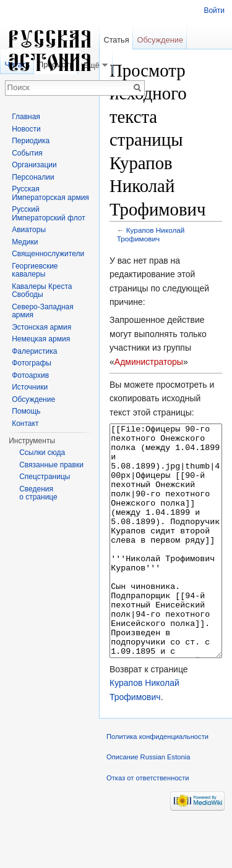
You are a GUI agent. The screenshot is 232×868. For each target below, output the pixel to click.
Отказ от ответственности (148, 824)
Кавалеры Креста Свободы (42, 291)
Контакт (25, 424)
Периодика (31, 141)
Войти (214, 10)
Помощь (26, 411)
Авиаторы (29, 230)
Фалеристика (34, 351)
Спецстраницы (45, 477)
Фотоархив (30, 375)
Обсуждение (160, 40)
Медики (25, 242)
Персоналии (33, 177)
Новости (26, 129)
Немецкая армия (41, 339)
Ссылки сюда (42, 453)
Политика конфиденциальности (157, 783)
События (27, 153)
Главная (26, 117)
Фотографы (32, 363)
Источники (30, 387)
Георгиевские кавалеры (35, 270)
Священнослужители (48, 254)
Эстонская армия (41, 327)
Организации (34, 165)
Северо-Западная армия (43, 311)
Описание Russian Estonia (148, 803)
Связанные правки (51, 465)
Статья (116, 40)
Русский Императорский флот (48, 214)
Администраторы (149, 362)
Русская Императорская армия (50, 193)
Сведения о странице (38, 493)
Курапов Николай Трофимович (151, 234)
